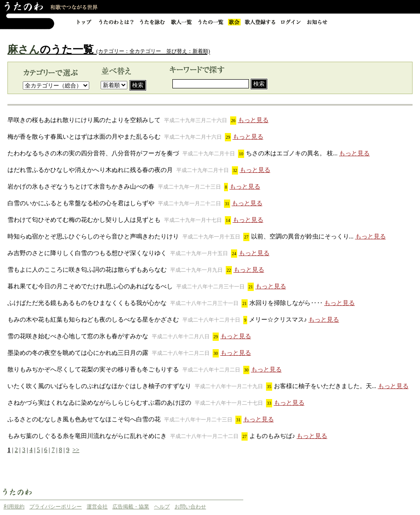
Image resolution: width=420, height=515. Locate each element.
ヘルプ (162, 507)
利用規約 (14, 507)
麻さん (24, 49)
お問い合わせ (190, 507)
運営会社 (97, 507)
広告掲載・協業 (131, 507)
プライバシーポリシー (56, 507)
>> (76, 450)
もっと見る (253, 120)
